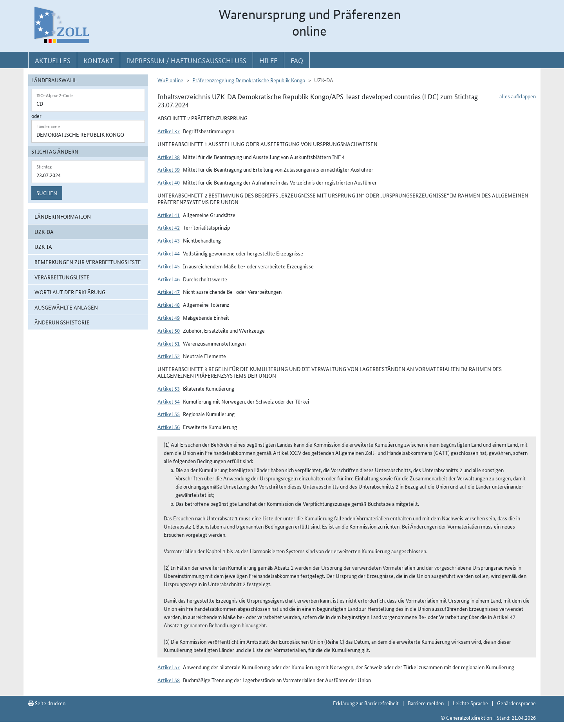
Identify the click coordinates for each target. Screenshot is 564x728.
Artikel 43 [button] (169, 240)
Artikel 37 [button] (169, 131)
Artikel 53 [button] (169, 388)
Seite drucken (47, 703)
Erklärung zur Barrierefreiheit (366, 703)
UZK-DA (44, 232)
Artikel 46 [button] (169, 279)
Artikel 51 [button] (169, 343)
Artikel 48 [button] (169, 304)
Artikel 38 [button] (169, 157)
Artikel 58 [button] (169, 680)
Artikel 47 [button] (169, 292)
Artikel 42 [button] (169, 227)
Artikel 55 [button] (169, 414)
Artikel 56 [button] (169, 427)
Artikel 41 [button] (169, 215)
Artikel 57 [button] (169, 667)
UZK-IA (43, 246)
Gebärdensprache (516, 703)
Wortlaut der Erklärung (70, 292)
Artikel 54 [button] (169, 401)
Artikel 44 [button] (169, 253)
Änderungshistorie (62, 322)
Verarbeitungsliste (62, 277)
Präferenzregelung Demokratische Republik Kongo (249, 80)
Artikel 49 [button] (169, 317)
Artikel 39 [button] (169, 169)
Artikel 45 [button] (169, 266)
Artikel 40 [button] (169, 182)
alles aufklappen (518, 96)
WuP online (170, 80)
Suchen (47, 193)
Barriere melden (426, 703)
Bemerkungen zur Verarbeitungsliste (88, 262)
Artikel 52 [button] (169, 356)
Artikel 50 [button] (169, 330)
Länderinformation (63, 216)
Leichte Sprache (470, 703)
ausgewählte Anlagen (66, 307)
